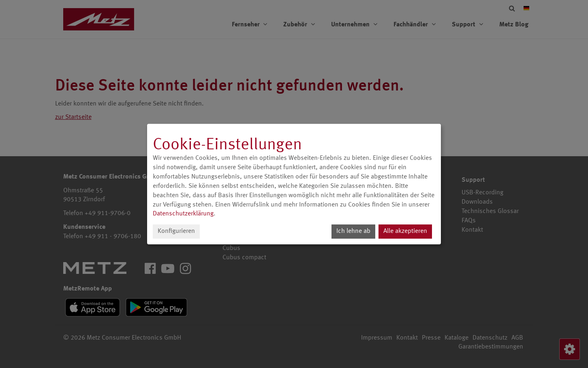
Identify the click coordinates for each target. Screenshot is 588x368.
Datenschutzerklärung (183, 214)
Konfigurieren (176, 231)
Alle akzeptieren (405, 231)
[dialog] (294, 184)
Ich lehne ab (353, 231)
